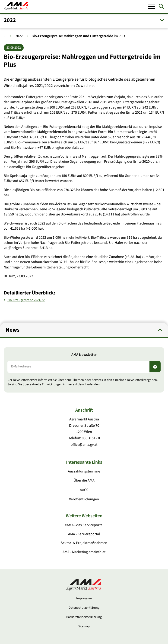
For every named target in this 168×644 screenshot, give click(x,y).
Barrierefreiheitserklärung (84, 617)
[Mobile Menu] (152, 7)
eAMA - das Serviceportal (84, 525)
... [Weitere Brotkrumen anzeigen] (5, 36)
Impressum (84, 598)
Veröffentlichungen (84, 499)
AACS (84, 490)
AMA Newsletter (84, 355)
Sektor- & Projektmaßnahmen (84, 543)
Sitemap (84, 626)
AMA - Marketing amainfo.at (84, 552)
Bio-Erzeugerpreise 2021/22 (26, 300)
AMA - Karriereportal (84, 534)
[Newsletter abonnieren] (155, 367)
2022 (19, 36)
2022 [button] (10, 20)
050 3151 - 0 (91, 438)
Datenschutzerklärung (84, 608)
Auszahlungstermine (84, 471)
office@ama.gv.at (84, 445)
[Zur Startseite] (16, 7)
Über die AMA (84, 480)
